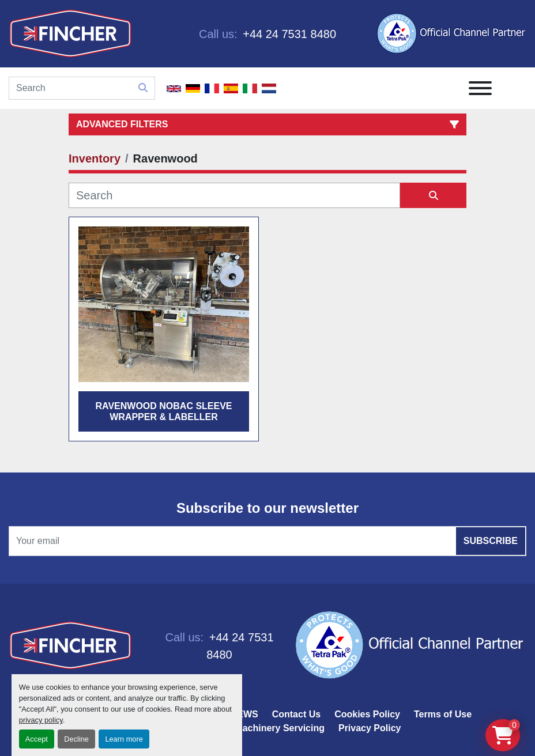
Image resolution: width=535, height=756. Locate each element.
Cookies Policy (367, 714)
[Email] (267, 541)
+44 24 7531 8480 (288, 34)
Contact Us (296, 714)
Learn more (124, 739)
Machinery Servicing (280, 728)
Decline (76, 739)
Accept (37, 739)
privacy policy (41, 720)
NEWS (244, 714)
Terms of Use (443, 714)
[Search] (82, 88)
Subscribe (491, 541)
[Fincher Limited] (70, 645)
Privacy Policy (370, 728)
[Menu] (480, 88)
